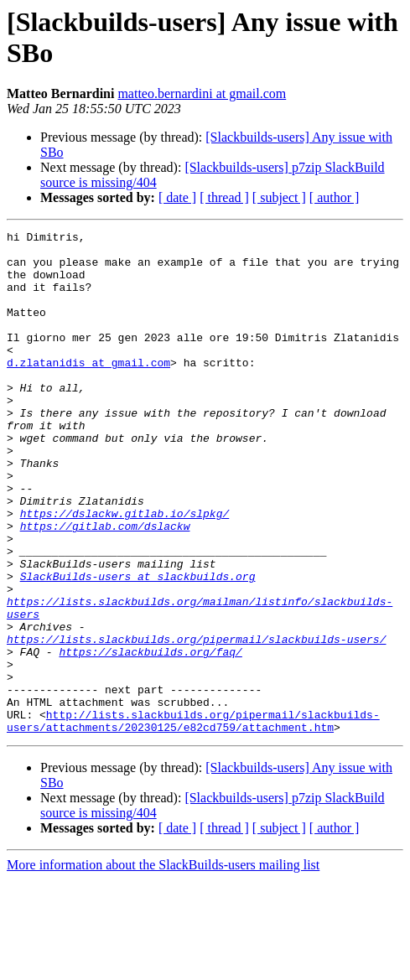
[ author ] (335, 197)
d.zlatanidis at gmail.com (88, 390)
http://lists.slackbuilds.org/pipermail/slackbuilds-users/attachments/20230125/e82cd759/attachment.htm (193, 820)
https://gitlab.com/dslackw (105, 586)
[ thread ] (224, 197)
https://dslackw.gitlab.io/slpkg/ (125, 571)
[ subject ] (279, 197)
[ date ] (177, 197)
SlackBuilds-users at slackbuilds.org (138, 646)
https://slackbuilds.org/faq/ (150, 737)
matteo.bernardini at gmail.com (202, 93)
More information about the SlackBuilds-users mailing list (163, 965)
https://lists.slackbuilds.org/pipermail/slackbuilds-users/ (196, 722)
